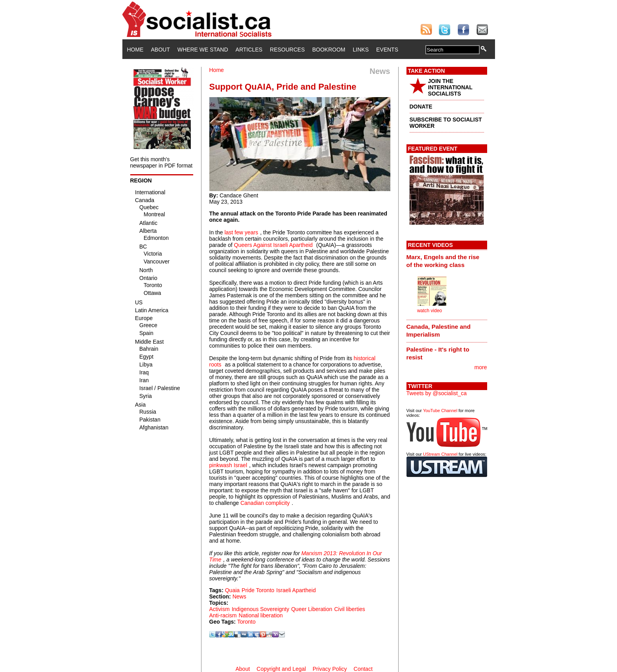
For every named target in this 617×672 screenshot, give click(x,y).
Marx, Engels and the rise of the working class (443, 261)
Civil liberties (350, 609)
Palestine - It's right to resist (438, 353)
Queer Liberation (312, 609)
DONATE (421, 107)
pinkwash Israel (228, 465)
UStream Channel (440, 454)
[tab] (447, 261)
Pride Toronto (258, 590)
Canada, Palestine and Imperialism (439, 330)
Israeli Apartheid (296, 590)
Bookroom (329, 50)
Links (361, 50)
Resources (287, 50)
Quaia (232, 590)
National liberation (261, 615)
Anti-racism (223, 615)
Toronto (247, 622)
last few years (241, 232)
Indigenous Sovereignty (260, 609)
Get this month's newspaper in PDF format (162, 162)
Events (387, 50)
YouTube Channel (440, 411)
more (481, 367)
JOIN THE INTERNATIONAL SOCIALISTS (450, 87)
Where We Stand (203, 50)
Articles (249, 50)
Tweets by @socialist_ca (437, 393)
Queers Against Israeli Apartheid (273, 245)
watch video (429, 311)
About (161, 50)
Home (135, 50)
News (239, 597)
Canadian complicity (265, 503)
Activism (220, 609)
